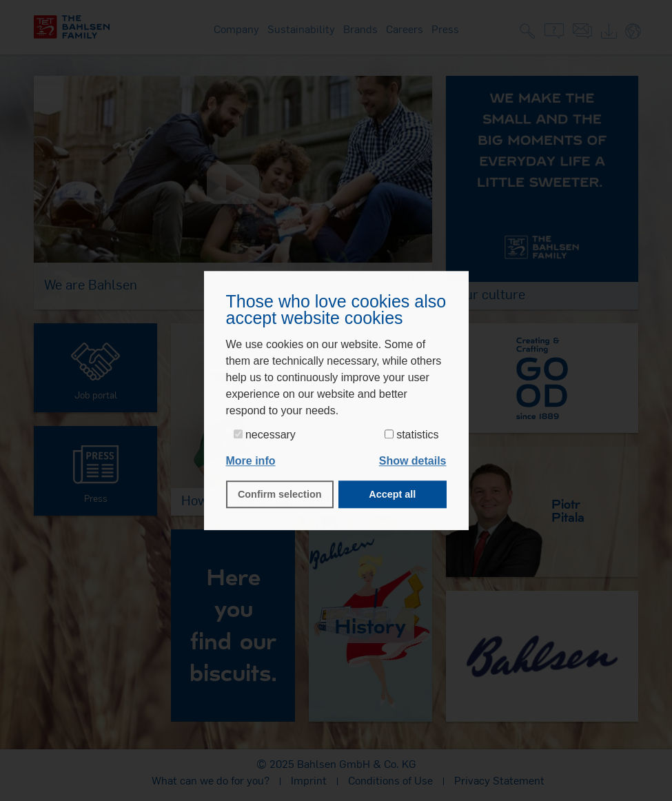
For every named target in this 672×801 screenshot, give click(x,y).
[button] (413, 461)
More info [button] (251, 461)
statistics (412, 435)
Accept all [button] (392, 494)
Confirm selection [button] (280, 494)
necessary (265, 435)
